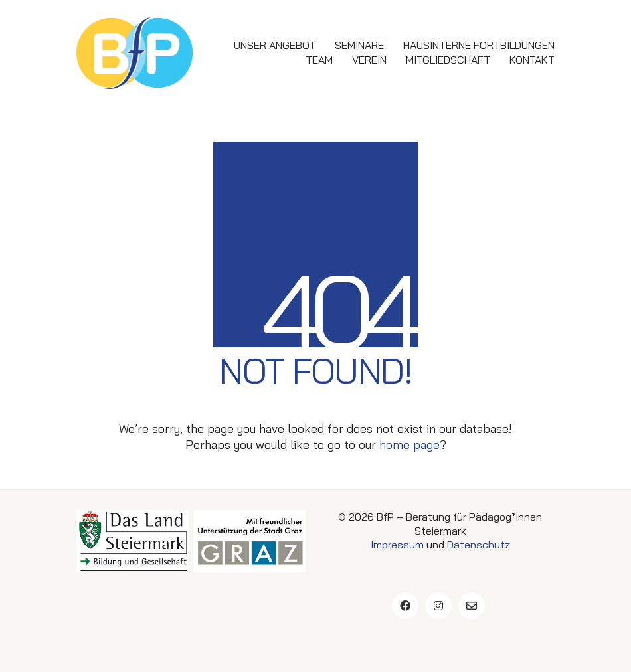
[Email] (472, 606)
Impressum (397, 545)
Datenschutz (479, 545)
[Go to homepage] (135, 53)
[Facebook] (405, 606)
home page (409, 445)
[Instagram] (438, 606)
